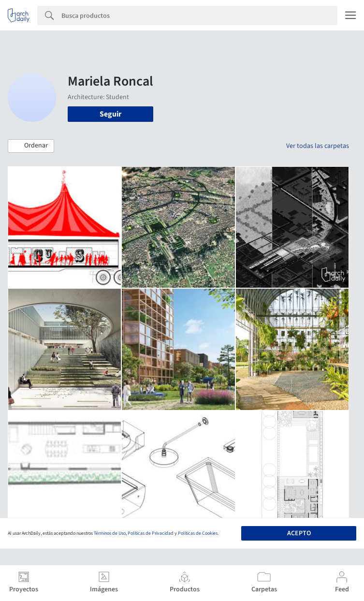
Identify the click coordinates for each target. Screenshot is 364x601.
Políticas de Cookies (198, 533)
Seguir (110, 114)
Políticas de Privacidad (151, 533)
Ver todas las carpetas (318, 146)
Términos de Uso (110, 533)
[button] (31, 146)
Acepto (299, 533)
